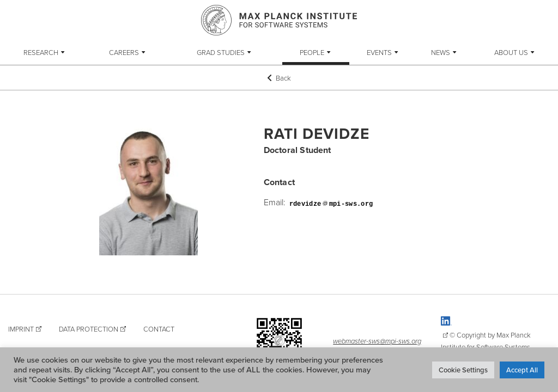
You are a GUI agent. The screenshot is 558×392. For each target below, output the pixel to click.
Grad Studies (221, 52)
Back (279, 78)
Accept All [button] (522, 370)
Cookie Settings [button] (463, 370)
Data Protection (89, 329)
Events (379, 52)
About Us (511, 52)
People (312, 52)
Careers (124, 52)
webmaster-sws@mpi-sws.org (377, 341)
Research (41, 52)
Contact (159, 329)
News (441, 52)
